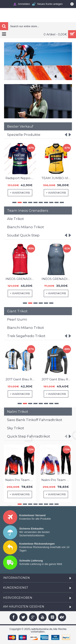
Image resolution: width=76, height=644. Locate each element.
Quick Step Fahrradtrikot (29, 436)
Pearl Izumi (17, 319)
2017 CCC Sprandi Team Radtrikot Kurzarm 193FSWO (21, 178)
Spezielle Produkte (24, 135)
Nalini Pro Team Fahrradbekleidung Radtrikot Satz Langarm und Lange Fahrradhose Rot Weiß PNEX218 (57, 480)
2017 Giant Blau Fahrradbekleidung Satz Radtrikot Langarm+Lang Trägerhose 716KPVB (57, 379)
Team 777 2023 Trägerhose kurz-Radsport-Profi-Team (57, 178)
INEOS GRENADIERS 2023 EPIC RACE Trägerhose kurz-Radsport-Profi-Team (57, 279)
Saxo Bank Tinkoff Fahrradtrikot (35, 420)
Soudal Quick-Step (23, 235)
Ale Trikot (16, 219)
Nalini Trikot (18, 412)
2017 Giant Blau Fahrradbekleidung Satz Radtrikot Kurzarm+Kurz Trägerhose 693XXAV (21, 379)
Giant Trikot (17, 311)
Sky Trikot (16, 428)
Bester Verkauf (20, 126)
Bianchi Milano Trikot (26, 227)
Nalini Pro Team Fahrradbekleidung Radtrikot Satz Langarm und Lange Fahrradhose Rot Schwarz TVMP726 (21, 480)
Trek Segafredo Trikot (26, 336)
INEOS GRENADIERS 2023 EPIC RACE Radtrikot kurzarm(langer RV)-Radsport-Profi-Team (21, 279)
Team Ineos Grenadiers (28, 211)
